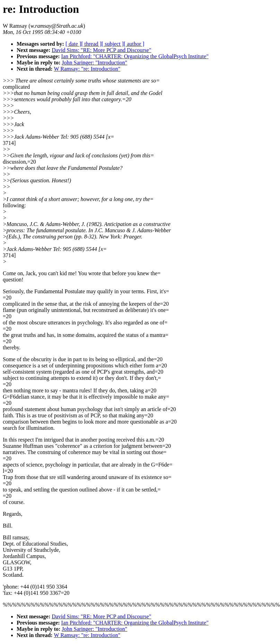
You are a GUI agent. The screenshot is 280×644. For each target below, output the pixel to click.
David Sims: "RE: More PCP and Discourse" (101, 50)
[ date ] (73, 44)
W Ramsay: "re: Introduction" (87, 69)
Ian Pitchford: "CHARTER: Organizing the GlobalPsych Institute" (135, 56)
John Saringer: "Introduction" (94, 63)
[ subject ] (113, 44)
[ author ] (134, 44)
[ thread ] (91, 44)
